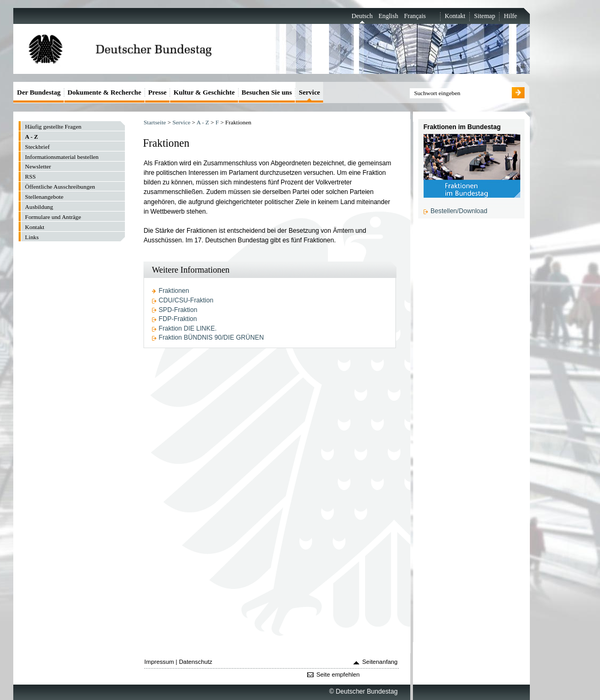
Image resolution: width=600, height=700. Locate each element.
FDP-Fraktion (178, 319)
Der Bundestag (39, 92)
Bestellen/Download (459, 211)
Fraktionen (174, 291)
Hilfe (510, 16)
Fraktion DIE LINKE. (188, 328)
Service (181, 122)
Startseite (155, 122)
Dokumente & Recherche (104, 92)
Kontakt (455, 16)
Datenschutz (196, 662)
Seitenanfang (380, 662)
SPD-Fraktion (178, 310)
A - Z (203, 122)
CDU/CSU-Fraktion (186, 300)
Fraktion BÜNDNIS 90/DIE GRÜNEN (212, 338)
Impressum (159, 662)
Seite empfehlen (338, 674)
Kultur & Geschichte (204, 92)
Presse (158, 92)
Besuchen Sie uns (267, 92)
